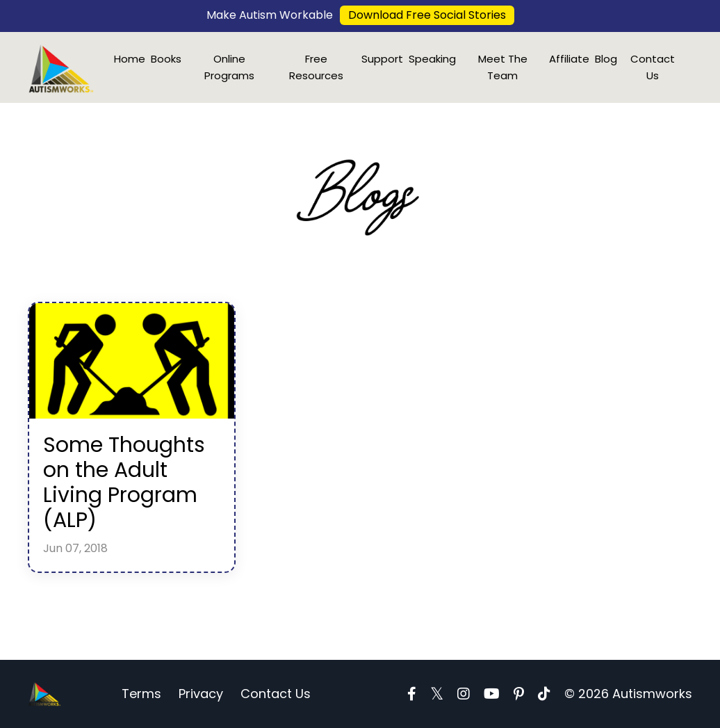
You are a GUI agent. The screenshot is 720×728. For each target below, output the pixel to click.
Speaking (432, 59)
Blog (606, 59)
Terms (141, 694)
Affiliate (569, 59)
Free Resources (316, 67)
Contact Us (653, 67)
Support (382, 59)
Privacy (201, 694)
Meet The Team (503, 67)
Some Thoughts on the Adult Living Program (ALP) (124, 483)
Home (130, 59)
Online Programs (229, 67)
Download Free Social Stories (427, 15)
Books (166, 59)
